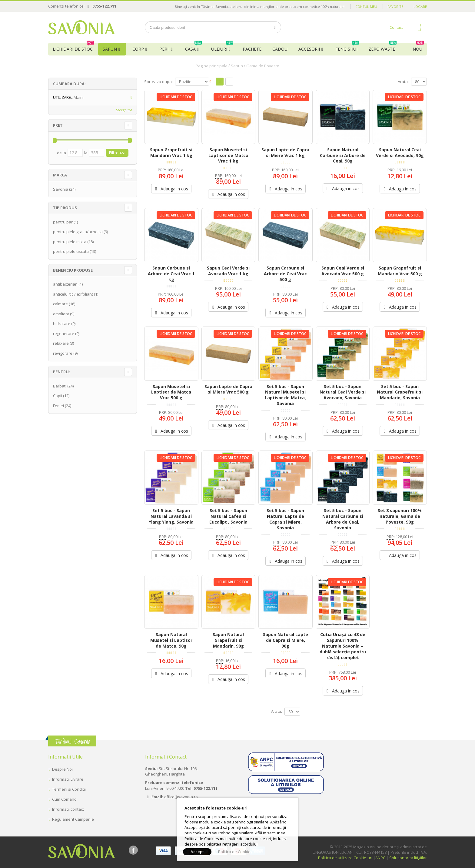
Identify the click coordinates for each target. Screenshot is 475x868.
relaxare (61, 343)
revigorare (63, 353)
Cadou (280, 49)
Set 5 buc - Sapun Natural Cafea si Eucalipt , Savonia (228, 516)
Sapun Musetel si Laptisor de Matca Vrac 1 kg (228, 155)
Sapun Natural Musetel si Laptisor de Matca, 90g (171, 640)
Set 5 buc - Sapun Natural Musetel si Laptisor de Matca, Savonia (285, 395)
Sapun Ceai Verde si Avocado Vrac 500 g (343, 271)
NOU (418, 47)
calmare (60, 304)
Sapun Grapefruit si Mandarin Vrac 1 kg (171, 152)
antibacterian (65, 284)
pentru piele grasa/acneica (78, 232)
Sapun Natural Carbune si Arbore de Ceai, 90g (343, 155)
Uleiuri (222, 47)
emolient (61, 314)
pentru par (63, 222)
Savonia (61, 189)
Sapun (110, 49)
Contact (396, 27)
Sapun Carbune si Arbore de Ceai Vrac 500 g (285, 274)
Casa (193, 47)
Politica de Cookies (235, 852)
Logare (420, 7)
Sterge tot (124, 110)
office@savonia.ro (181, 797)
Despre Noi (62, 769)
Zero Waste (382, 47)
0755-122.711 (104, 6)
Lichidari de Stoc (73, 47)
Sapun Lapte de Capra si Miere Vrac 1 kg (285, 152)
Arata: (403, 82)
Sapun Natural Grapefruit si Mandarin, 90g (228, 640)
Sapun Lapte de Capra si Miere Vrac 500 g (228, 389)
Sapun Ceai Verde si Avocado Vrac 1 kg (228, 271)
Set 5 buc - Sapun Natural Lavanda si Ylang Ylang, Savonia (171, 516)
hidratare (62, 323)
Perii (164, 49)
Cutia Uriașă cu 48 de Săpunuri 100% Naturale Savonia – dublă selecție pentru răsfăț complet (343, 646)
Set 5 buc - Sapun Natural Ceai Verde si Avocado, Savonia (343, 392)
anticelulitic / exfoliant (73, 294)
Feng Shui (347, 47)
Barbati (60, 386)
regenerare (64, 333)
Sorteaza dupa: (158, 82)
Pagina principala (212, 66)
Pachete (252, 49)
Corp (138, 49)
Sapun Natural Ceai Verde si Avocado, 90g (400, 152)
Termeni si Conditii (69, 789)
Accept (197, 852)
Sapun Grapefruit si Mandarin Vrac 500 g (400, 271)
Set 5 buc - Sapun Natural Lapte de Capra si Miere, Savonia (285, 519)
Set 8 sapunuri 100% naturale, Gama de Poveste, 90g (400, 516)
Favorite (395, 7)
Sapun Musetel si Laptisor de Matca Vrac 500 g (171, 392)
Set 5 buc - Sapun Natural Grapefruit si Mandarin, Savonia (400, 392)
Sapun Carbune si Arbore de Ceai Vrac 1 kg (171, 274)
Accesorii (309, 49)
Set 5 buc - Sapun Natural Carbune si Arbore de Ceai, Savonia (343, 519)
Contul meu (366, 7)
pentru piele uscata (71, 251)
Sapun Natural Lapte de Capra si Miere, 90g (286, 640)
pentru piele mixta (70, 242)
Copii (58, 396)
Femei (58, 406)
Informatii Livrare (68, 779)
